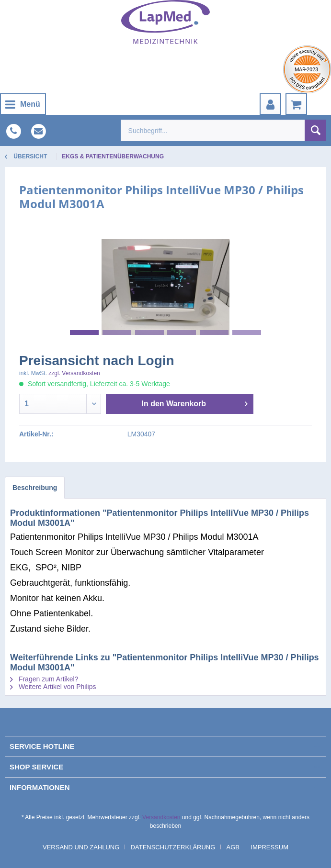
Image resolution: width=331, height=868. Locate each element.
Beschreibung (35, 488)
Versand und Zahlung (81, 847)
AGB (233, 847)
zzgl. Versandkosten (74, 373)
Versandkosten (161, 817)
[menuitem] (23, 104)
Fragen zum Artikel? (44, 679)
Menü (23, 103)
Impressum (269, 847)
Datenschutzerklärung (173, 847)
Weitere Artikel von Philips (53, 687)
